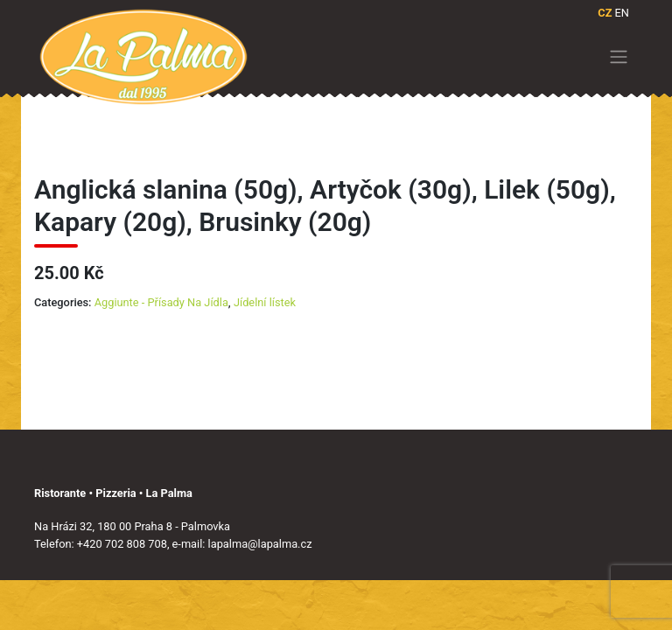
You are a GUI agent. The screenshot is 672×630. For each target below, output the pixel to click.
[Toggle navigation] (619, 57)
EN (622, 13)
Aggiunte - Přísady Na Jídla (161, 302)
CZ (605, 13)
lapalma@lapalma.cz (260, 544)
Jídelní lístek (265, 302)
